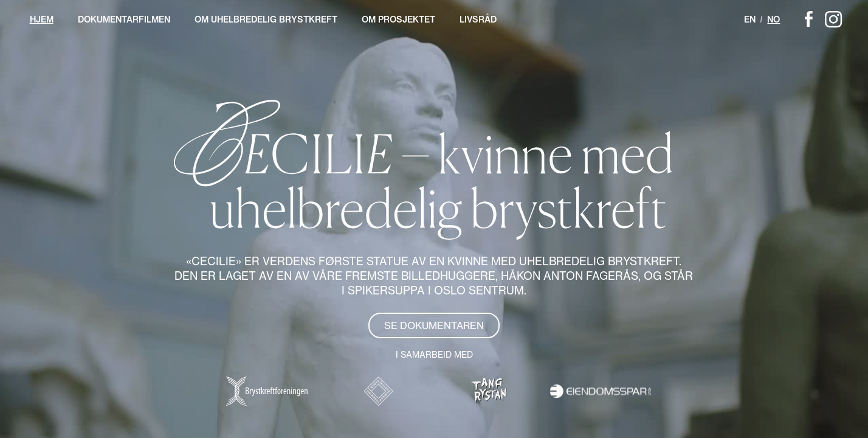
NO (773, 19)
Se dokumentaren (434, 325)
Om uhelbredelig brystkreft (266, 19)
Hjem (42, 19)
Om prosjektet (398, 19)
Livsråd (478, 19)
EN (750, 19)
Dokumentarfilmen (124, 19)
